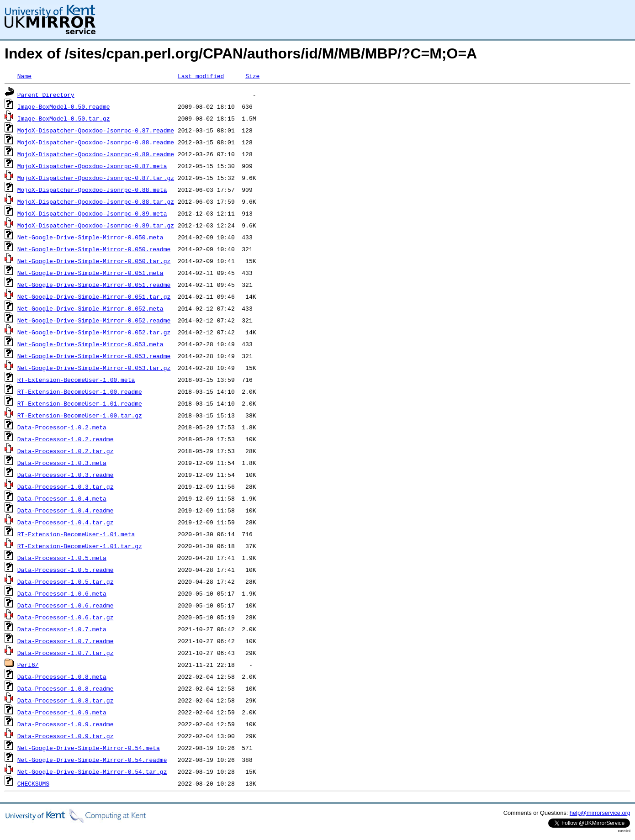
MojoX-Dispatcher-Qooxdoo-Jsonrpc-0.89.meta (92, 213)
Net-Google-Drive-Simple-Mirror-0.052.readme (94, 320)
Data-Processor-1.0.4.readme (66, 510)
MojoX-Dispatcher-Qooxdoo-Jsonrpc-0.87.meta (92, 166)
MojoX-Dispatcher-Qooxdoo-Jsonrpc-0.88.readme (96, 142)
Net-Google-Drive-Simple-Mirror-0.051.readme (94, 285)
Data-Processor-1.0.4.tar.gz (66, 522)
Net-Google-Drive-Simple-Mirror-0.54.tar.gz (92, 771)
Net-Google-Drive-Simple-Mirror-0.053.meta (90, 344)
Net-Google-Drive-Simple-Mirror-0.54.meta (89, 748)
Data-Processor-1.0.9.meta (62, 712)
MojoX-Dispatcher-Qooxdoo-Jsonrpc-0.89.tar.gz (96, 225)
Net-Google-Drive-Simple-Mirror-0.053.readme (94, 356)
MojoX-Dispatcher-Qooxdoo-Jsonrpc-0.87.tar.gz (96, 178)
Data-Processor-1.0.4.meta (62, 498)
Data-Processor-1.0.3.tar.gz (66, 486)
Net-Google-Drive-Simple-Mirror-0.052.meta (90, 308)
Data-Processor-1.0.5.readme (66, 570)
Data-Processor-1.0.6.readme (66, 605)
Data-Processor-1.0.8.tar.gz (66, 700)
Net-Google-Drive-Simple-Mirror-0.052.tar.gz (94, 332)
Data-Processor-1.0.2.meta (62, 427)
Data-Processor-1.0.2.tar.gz (66, 451)
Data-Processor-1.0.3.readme (66, 475)
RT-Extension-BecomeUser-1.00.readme (80, 391)
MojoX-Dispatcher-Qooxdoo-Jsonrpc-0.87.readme (96, 130)
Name (24, 76)
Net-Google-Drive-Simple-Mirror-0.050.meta (90, 237)
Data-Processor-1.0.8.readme (66, 688)
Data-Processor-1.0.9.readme (66, 724)
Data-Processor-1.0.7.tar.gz (66, 653)
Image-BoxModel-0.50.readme (64, 106)
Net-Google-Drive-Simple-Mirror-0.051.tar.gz (94, 296)
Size (252, 76)
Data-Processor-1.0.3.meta (62, 463)
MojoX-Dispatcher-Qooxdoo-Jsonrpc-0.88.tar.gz (96, 201)
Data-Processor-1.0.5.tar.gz (66, 581)
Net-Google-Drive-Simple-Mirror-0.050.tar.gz (94, 261)
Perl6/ (28, 665)
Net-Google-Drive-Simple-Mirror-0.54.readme (92, 760)
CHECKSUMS (33, 783)
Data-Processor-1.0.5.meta (62, 558)
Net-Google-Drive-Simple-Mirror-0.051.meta (90, 273)
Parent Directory (46, 95)
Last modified (201, 76)
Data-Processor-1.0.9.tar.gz (66, 736)
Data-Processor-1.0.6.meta (62, 593)
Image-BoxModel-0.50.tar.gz (64, 118)
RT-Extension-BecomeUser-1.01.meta (76, 534)
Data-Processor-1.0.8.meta (62, 676)
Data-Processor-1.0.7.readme (66, 641)
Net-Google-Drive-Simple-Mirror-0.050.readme (94, 249)
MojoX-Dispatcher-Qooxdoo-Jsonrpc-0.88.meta (92, 190)
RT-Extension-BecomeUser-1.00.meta (76, 380)
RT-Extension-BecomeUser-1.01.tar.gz (80, 546)
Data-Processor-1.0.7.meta (62, 629)
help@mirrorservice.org (600, 813)
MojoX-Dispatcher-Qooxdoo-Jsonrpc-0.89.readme (96, 154)
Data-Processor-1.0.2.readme (66, 439)
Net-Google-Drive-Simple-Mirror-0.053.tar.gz (94, 368)
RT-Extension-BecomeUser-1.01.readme (80, 403)
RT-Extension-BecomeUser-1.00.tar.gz (80, 415)
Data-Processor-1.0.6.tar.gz (66, 617)
